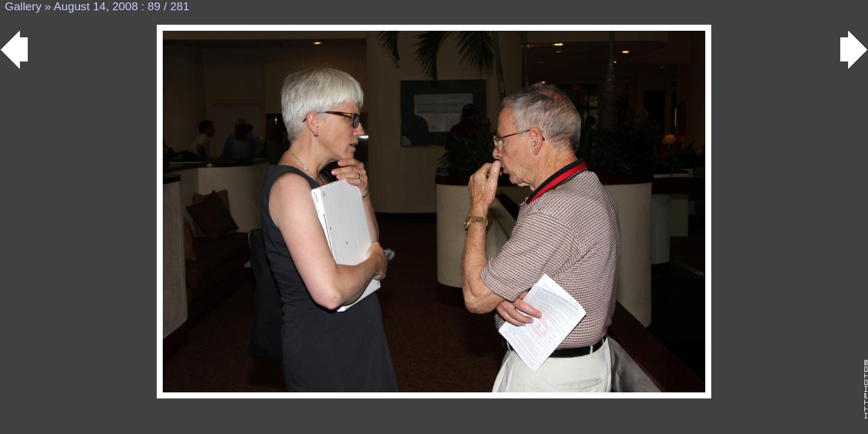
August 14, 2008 (96, 6)
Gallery (23, 6)
